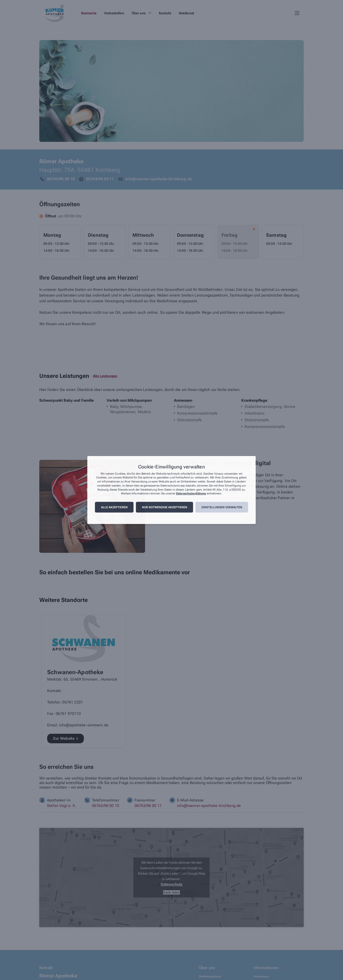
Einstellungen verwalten (222, 507)
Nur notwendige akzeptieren (165, 507)
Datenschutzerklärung (191, 494)
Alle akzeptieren (114, 507)
